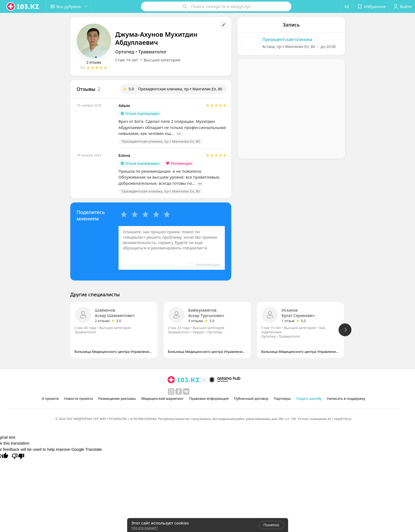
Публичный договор (251, 398)
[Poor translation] (18, 456)
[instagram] (171, 391)
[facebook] (179, 391)
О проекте (50, 398)
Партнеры (282, 398)
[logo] (23, 6)
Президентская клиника (287, 39)
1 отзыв (288, 321)
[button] (69, 6)
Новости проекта (78, 398)
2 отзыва (94, 62)
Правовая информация (209, 398)
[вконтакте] (186, 391)
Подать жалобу (309, 398)
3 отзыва (196, 321)
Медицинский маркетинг (163, 398)
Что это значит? (145, 528)
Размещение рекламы (117, 398)
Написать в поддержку (346, 398)
